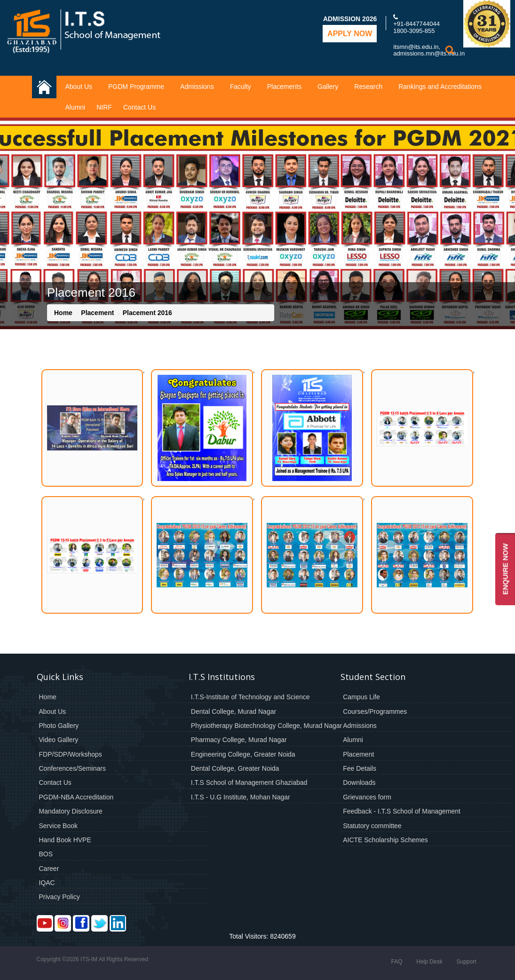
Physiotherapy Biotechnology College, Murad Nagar (266, 726)
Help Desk (429, 962)
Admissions (197, 87)
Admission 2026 (350, 19)
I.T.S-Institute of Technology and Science (250, 697)
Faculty (241, 87)
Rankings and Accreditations (440, 87)
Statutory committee (372, 826)
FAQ (396, 962)
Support (466, 962)
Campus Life (361, 697)
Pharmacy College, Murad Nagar (239, 740)
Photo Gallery (59, 726)
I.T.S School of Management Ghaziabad (249, 782)
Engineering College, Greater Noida (243, 754)
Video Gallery (59, 740)
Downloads (359, 782)
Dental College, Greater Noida (235, 768)
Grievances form (367, 797)
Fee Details (360, 768)
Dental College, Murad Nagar (234, 711)
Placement (97, 313)
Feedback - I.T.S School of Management (402, 811)
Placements (284, 87)
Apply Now (350, 34)
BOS (46, 854)
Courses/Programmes (375, 711)
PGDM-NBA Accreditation (76, 797)
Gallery (328, 87)
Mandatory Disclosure (71, 811)
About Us (79, 87)
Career (49, 869)
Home (63, 313)
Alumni (75, 107)
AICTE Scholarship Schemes (385, 840)
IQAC (47, 883)
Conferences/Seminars (72, 768)
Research (368, 87)
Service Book (58, 826)
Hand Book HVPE (65, 840)
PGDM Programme (136, 87)
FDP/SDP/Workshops (71, 754)
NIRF (104, 107)
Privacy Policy (59, 897)
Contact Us (139, 107)
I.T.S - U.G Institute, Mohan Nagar (241, 797)
